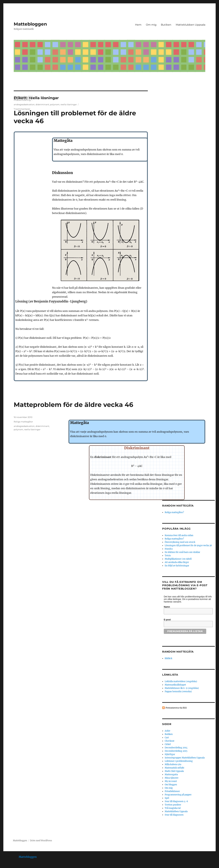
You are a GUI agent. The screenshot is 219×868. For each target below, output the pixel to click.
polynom (55, 104)
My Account (171, 781)
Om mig (151, 25)
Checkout (170, 741)
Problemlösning (22, 100)
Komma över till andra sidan (179, 535)
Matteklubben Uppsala (191, 25)
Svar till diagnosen (174, 815)
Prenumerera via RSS (176, 708)
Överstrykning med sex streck (180, 542)
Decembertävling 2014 (176, 748)
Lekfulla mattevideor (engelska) (181, 681)
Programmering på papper (178, 795)
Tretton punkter (173, 805)
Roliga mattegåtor (23, 422)
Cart (167, 738)
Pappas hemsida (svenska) (178, 692)
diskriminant (42, 104)
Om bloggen (171, 785)
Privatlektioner (172, 791)
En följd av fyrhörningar (177, 566)
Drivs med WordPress (41, 841)
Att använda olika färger (177, 562)
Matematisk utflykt (174, 768)
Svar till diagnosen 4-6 (176, 801)
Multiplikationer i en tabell (178, 559)
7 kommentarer (22, 109)
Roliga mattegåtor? (174, 512)
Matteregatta (171, 775)
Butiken (166, 25)
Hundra (169, 549)
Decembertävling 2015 (176, 751)
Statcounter (8, 866)
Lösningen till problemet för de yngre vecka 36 (188, 545)
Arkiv (167, 731)
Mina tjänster (172, 778)
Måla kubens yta (173, 764)
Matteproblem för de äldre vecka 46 (73, 405)
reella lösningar (69, 104)
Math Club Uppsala (174, 771)
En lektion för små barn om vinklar (182, 552)
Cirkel (168, 744)
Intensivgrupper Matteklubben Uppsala (185, 758)
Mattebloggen (30, 24)
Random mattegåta (178, 652)
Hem (138, 25)
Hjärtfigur (170, 754)
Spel (167, 798)
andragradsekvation (24, 104)
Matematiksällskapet (175, 685)
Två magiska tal (173, 808)
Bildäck (168, 658)
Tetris (168, 556)
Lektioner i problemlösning (179, 761)
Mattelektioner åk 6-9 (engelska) (182, 688)
